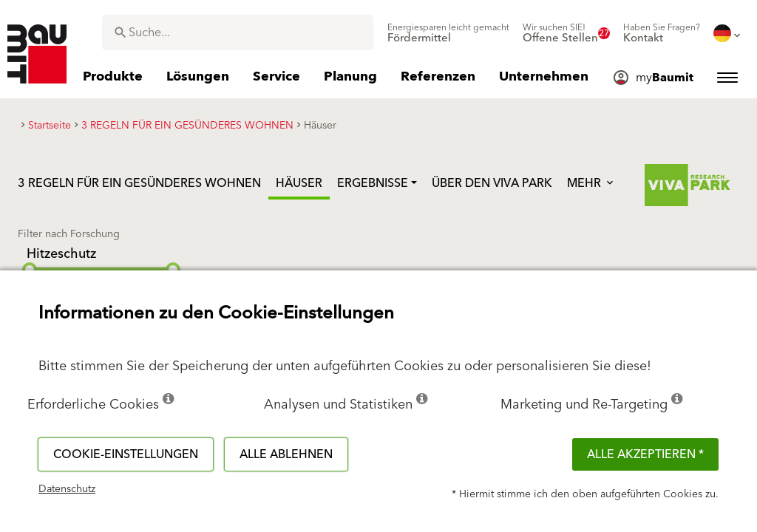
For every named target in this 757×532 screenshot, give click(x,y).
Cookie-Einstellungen (126, 454)
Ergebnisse (373, 183)
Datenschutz (67, 489)
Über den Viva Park (492, 183)
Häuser (299, 183)
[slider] (30, 270)
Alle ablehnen (286, 454)
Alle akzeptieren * (645, 454)
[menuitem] (448, 33)
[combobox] (238, 33)
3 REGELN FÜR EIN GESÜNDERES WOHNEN (139, 183)
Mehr (591, 183)
